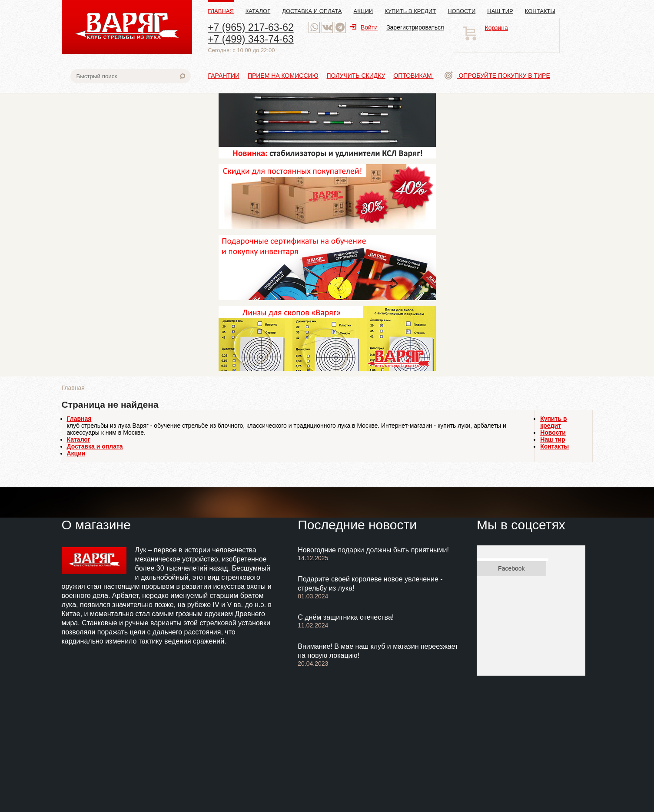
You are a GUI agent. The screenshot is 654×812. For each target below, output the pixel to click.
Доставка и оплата (312, 11)
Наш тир (500, 11)
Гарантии (224, 76)
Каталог (258, 11)
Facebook (511, 568)
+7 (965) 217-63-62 (251, 27)
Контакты (540, 11)
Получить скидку (356, 76)
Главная (221, 11)
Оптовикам (413, 76)
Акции (364, 11)
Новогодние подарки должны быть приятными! (373, 550)
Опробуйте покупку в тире (497, 76)
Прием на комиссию (283, 76)
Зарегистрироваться (415, 27)
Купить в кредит (410, 11)
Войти (364, 27)
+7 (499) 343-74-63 (251, 39)
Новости (461, 11)
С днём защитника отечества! (346, 617)
